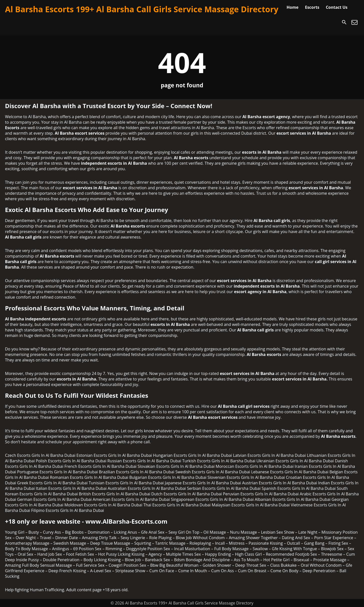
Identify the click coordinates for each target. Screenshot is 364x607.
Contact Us (337, 7)
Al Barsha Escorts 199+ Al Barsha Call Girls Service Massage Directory (142, 9)
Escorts (312, 7)
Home (293, 7)
